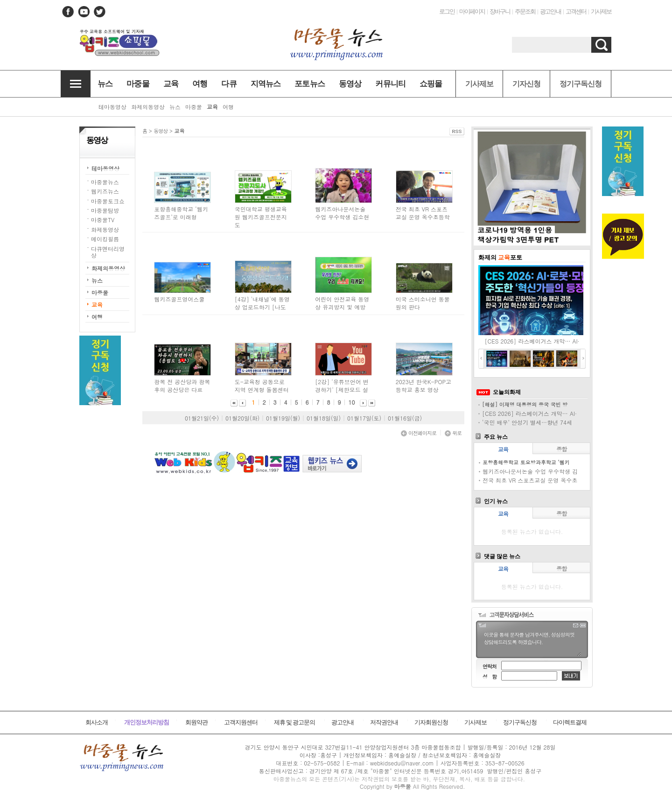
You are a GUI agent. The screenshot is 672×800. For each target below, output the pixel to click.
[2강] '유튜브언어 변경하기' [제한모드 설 (342, 386)
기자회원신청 (431, 722)
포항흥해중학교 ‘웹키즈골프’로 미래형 (181, 213)
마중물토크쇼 (108, 201)
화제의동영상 (108, 268)
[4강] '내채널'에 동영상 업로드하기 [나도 (262, 303)
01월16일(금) (405, 418)
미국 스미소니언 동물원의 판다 (423, 303)
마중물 (100, 292)
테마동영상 (105, 168)
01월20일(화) (242, 418)
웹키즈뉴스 (105, 191)
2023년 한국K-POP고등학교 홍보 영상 (423, 386)
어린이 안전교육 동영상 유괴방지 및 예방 (342, 303)
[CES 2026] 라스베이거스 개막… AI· (532, 341)
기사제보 (601, 11)
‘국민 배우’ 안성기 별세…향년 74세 (527, 422)
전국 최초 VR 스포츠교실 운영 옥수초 (530, 480)
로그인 (447, 11)
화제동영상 (105, 229)
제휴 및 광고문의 (295, 722)
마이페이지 (472, 11)
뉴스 (97, 280)
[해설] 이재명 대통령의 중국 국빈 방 (525, 404)
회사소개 (97, 722)
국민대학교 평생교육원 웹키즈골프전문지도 (261, 217)
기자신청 (526, 84)
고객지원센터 (241, 722)
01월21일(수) (202, 418)
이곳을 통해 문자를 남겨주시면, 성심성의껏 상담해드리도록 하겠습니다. (532, 643)
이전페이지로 (419, 433)
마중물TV (103, 220)
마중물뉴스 (105, 182)
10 (352, 402)
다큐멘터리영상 (108, 252)
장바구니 (500, 11)
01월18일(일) (324, 418)
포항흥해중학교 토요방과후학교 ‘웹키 (526, 462)
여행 (97, 317)
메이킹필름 (105, 239)
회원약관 (196, 722)
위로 (453, 433)
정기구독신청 (581, 84)
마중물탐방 (105, 210)
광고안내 (550, 11)
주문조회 (525, 11)
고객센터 (576, 11)
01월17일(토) (364, 418)
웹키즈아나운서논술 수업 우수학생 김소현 (342, 213)
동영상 (161, 131)
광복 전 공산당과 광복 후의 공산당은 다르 (182, 386)
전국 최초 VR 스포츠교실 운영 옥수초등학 (423, 213)
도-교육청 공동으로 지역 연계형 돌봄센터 (262, 386)
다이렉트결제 (570, 722)
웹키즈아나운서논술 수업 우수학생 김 (530, 471)
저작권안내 (384, 722)
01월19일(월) (283, 418)
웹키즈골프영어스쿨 (179, 299)
